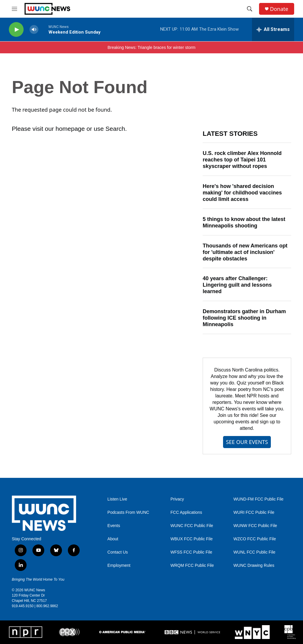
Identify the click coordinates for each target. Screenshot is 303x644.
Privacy (177, 499)
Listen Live (117, 499)
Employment (119, 565)
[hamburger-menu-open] (14, 9)
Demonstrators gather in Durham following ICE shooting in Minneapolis (244, 318)
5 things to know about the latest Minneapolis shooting (244, 222)
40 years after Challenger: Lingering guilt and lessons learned (237, 285)
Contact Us (118, 552)
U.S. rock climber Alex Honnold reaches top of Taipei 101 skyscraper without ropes (242, 160)
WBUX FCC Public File (192, 539)
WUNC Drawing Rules (254, 565)
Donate (279, 9)
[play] (16, 30)
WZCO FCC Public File (255, 539)
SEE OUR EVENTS (247, 442)
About (113, 539)
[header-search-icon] (250, 9)
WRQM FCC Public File (192, 565)
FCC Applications (186, 512)
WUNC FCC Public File (192, 526)
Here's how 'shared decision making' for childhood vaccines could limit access (242, 193)
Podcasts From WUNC (128, 512)
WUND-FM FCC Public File (258, 499)
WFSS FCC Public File (191, 552)
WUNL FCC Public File (254, 552)
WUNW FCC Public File (255, 526)
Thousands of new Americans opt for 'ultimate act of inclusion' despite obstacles (245, 252)
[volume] (34, 30)
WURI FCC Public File (254, 512)
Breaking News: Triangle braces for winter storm (152, 47)
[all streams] (273, 29)
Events (114, 526)
